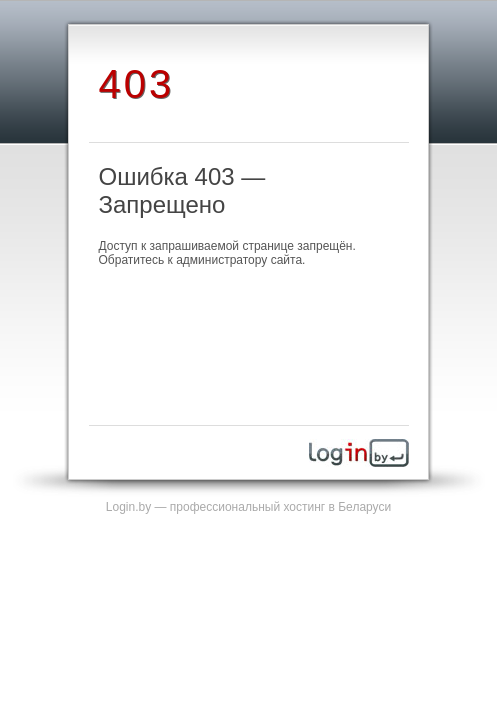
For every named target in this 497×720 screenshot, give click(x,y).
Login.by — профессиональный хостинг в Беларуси (248, 507)
